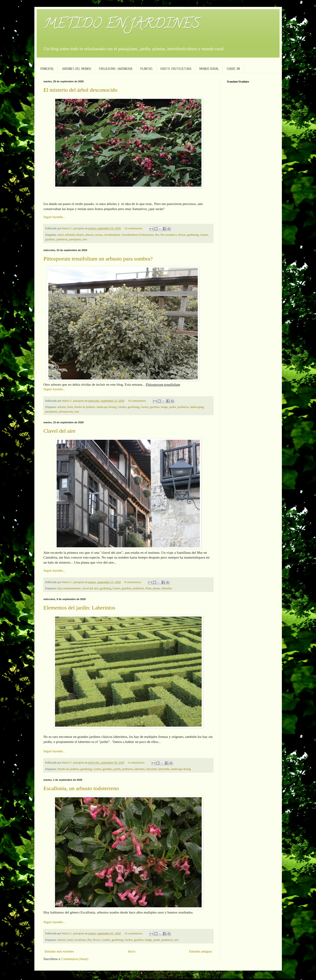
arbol (60, 235)
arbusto (89, 235)
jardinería (183, 407)
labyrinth (151, 769)
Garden (122, 407)
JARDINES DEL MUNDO (76, 69)
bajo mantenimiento (69, 588)
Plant (148, 588)
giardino (50, 239)
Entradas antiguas (200, 951)
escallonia (80, 940)
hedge (165, 407)
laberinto (140, 769)
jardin (173, 407)
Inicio (132, 951)
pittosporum (66, 412)
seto (77, 412)
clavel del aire (90, 588)
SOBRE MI (233, 69)
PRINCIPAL (47, 69)
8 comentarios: (133, 582)
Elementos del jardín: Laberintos (80, 608)
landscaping (197, 407)
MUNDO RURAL (209, 69)
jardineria (62, 239)
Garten (204, 235)
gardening (193, 235)
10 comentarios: (134, 228)
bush (70, 407)
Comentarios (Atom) (75, 959)
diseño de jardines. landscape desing (95, 407)
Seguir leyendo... (54, 217)
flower (182, 235)
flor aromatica (169, 235)
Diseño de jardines (68, 769)
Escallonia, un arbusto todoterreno (81, 788)
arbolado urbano (74, 235)
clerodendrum (112, 235)
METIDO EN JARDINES (122, 25)
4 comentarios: (137, 763)
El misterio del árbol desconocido (81, 90)
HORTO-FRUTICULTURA (176, 69)
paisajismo (75, 239)
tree (85, 239)
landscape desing (181, 769)
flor (157, 235)
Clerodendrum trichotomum (137, 235)
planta (156, 588)
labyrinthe (164, 769)
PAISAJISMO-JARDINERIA (116, 69)
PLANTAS (146, 69)
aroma (99, 235)
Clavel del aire (60, 431)
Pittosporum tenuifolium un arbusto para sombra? (98, 259)
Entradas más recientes (59, 951)
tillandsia (167, 588)
